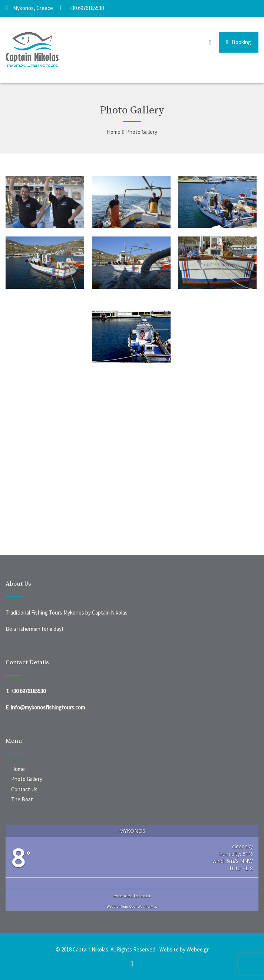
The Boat (22, 799)
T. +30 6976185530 (26, 691)
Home (18, 769)
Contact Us (24, 789)
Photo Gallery (27, 779)
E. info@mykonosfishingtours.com (45, 707)
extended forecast (132, 896)
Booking (239, 42)
